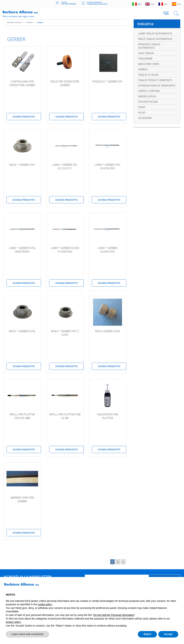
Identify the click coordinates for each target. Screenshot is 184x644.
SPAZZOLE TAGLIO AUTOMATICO (149, 46)
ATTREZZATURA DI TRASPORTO (157, 85)
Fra (163, 4)
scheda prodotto (24, 116)
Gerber (40, 22)
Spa (176, 4)
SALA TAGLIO (146, 53)
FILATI (142, 112)
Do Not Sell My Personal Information (114, 615)
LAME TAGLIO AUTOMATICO (155, 33)
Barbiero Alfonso (15, 22)
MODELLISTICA (147, 96)
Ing (149, 4)
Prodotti (30, 22)
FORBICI (143, 69)
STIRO (142, 107)
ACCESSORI (145, 118)
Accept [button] (168, 634)
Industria (145, 24)
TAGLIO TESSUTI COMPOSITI (155, 80)
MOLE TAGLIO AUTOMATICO (155, 39)
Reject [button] (147, 634)
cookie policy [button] (45, 604)
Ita (136, 4)
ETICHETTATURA (148, 102)
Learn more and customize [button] (27, 634)
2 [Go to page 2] (118, 562)
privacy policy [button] (13, 622)
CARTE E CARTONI (149, 91)
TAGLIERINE (145, 58)
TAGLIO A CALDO (148, 74)
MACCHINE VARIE (149, 64)
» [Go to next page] (123, 562)
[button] (176, 586)
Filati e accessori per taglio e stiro (19, 16)
